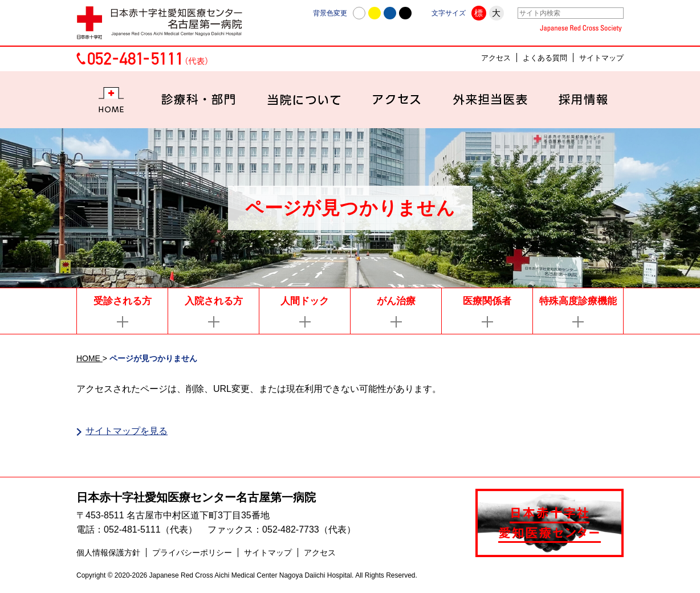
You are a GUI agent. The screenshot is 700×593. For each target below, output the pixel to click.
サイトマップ (601, 58)
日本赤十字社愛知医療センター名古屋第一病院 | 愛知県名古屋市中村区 (165, 23)
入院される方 (214, 301)
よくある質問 (545, 58)
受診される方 (123, 301)
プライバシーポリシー (192, 554)
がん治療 (396, 301)
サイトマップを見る (127, 431)
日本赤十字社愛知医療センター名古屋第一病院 (196, 498)
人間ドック (305, 301)
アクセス (496, 58)
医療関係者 (487, 301)
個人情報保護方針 (108, 554)
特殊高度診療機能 (578, 301)
